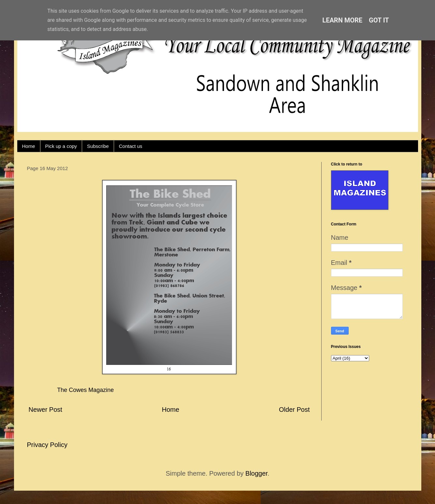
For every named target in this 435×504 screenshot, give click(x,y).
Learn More (342, 20)
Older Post (294, 410)
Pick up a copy (61, 146)
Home (29, 146)
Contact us (131, 146)
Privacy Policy (47, 445)
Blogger (256, 473)
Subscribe (98, 146)
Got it (379, 20)
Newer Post (45, 410)
